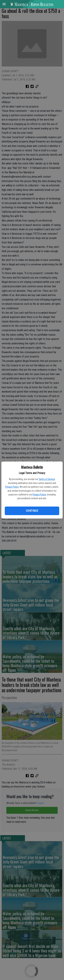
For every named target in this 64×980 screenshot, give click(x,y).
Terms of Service (47, 479)
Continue (32, 511)
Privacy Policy (12, 487)
